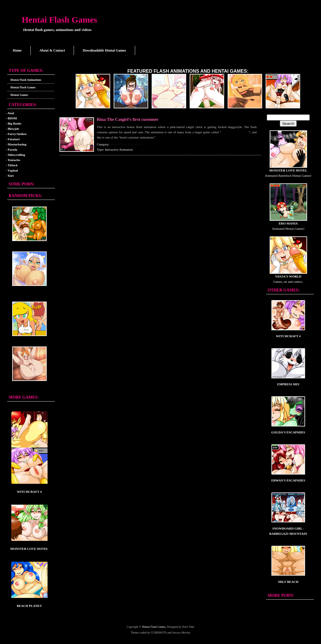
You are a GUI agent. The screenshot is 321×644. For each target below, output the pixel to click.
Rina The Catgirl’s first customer (128, 119)
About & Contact (52, 50)
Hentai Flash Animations (26, 80)
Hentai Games (19, 95)
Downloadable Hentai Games (104, 50)
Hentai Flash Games (59, 20)
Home (17, 50)
